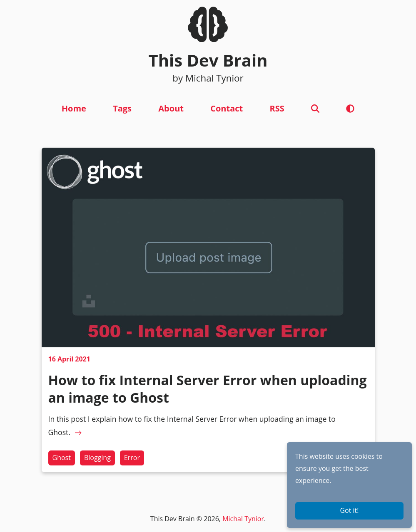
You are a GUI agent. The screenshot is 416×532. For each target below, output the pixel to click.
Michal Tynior (243, 519)
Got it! (349, 510)
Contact (227, 108)
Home (74, 108)
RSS (277, 108)
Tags (122, 108)
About (171, 108)
